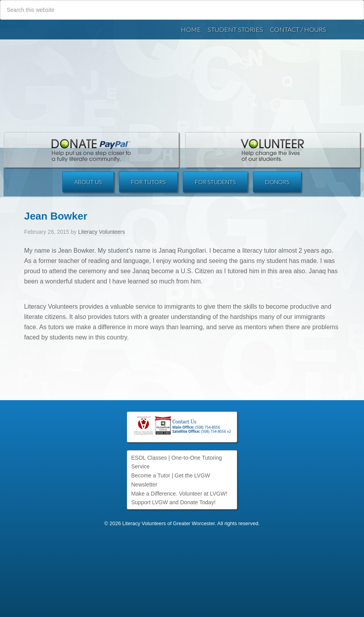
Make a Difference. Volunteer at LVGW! (179, 494)
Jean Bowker (56, 197)
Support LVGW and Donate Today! (173, 502)
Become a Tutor (151, 475)
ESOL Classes (149, 458)
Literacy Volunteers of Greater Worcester (182, 70)
